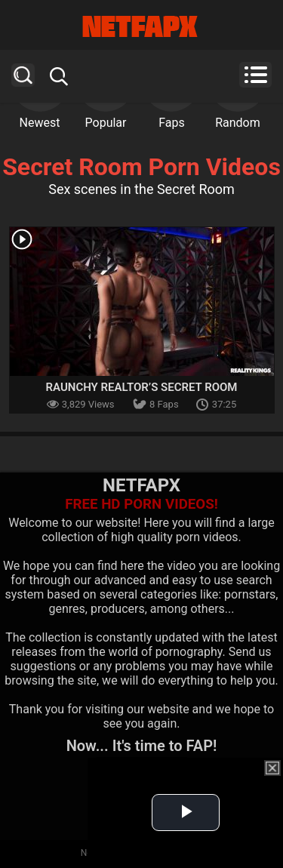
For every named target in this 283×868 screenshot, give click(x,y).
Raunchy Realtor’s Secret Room (142, 387)
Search (23, 75)
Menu (255, 75)
